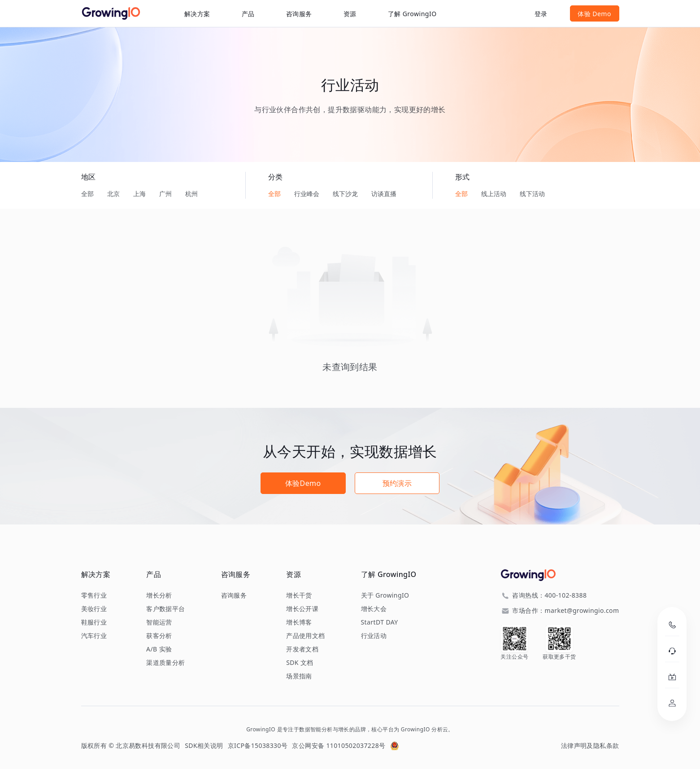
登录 (541, 14)
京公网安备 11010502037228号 (339, 745)
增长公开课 (302, 609)
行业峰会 (307, 194)
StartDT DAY (380, 622)
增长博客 (299, 622)
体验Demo (303, 483)
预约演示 (397, 483)
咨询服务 (299, 14)
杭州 (191, 194)
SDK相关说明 (204, 745)
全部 (87, 194)
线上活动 (494, 194)
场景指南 (299, 676)
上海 (139, 194)
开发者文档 (302, 649)
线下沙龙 (345, 194)
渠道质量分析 (165, 663)
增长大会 (374, 609)
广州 (165, 194)
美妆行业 (94, 609)
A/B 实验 (159, 649)
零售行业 (94, 595)
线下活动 (532, 194)
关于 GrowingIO (385, 595)
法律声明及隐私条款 (590, 745)
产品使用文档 (305, 636)
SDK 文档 (300, 663)
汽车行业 (94, 636)
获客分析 (159, 636)
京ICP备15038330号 (258, 745)
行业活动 (374, 636)
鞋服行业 (94, 622)
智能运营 (159, 622)
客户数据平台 (165, 609)
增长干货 (299, 595)
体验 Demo (594, 14)
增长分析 (159, 595)
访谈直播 (384, 194)
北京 (113, 194)
